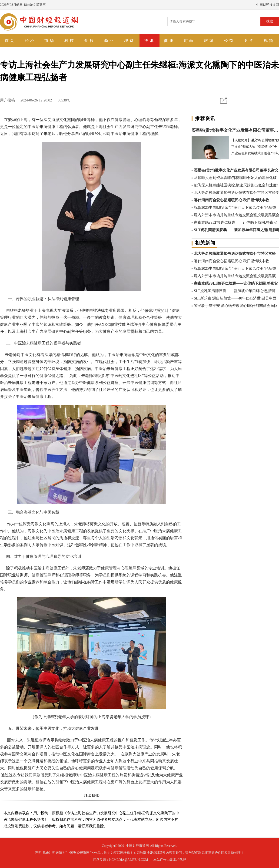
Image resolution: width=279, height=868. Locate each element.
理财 (130, 41)
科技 (70, 41)
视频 (269, 41)
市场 (50, 41)
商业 (110, 41)
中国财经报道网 (137, 846)
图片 (249, 41)
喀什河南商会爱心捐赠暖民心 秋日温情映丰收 (232, 200)
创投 (90, 41)
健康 (169, 41)
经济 (30, 41)
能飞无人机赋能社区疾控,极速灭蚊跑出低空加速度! (236, 185)
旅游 (209, 41)
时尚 (189, 41)
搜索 (270, 21)
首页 (10, 41)
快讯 (149, 41)
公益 (229, 41)
